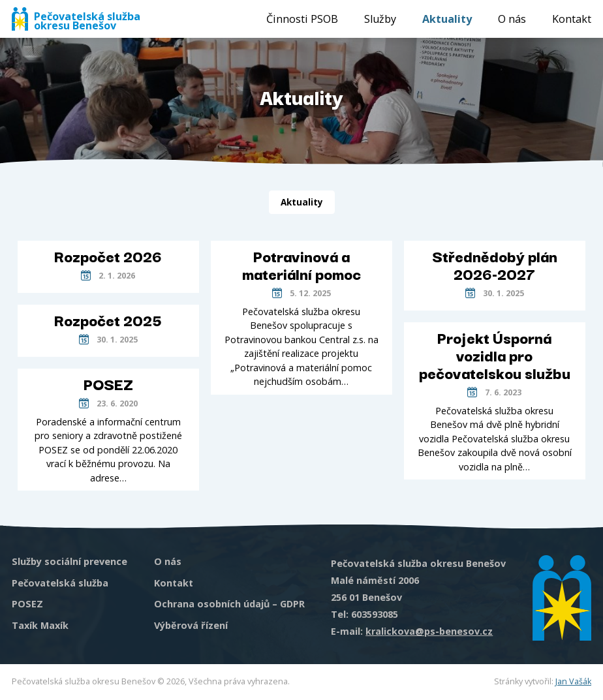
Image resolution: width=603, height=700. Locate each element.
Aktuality (447, 19)
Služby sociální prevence (70, 561)
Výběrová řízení (191, 625)
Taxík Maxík (40, 625)
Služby (380, 19)
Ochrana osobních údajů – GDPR (229, 604)
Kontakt (572, 19)
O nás (512, 19)
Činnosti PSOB (302, 19)
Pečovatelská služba (60, 583)
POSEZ (27, 604)
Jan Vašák (573, 681)
